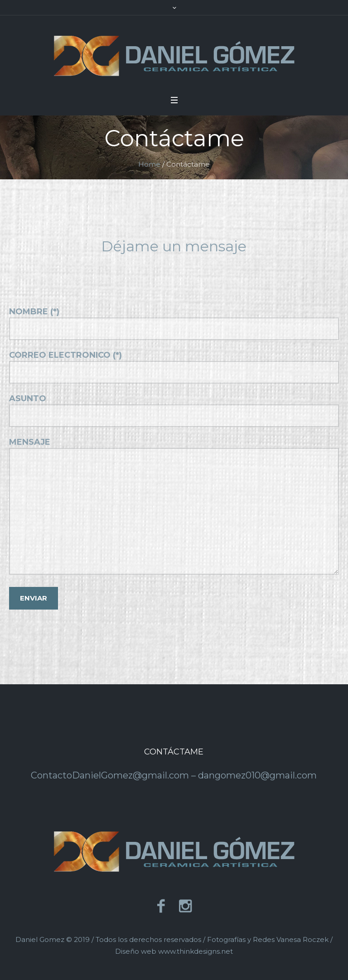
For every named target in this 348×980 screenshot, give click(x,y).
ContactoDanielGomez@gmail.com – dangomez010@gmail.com (174, 775)
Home (149, 164)
